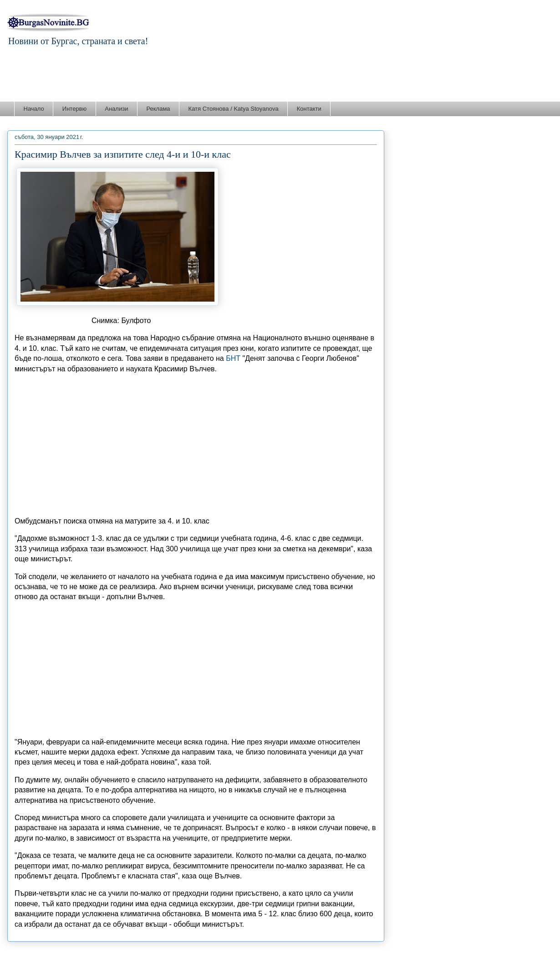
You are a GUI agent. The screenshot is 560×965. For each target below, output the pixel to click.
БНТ (233, 358)
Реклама (158, 109)
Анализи (116, 109)
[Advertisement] (280, 76)
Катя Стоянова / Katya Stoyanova (234, 109)
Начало (34, 109)
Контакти (309, 109)
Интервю (74, 109)
